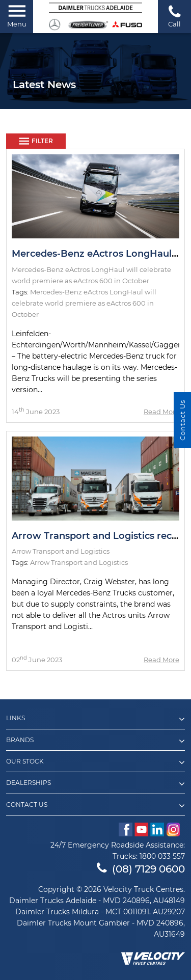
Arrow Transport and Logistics (79, 562)
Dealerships (95, 784)
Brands (95, 741)
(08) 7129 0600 (141, 869)
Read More (161, 412)
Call (174, 16)
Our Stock (95, 763)
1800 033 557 (162, 856)
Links (95, 719)
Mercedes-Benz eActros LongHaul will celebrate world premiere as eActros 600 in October (84, 303)
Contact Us (95, 806)
